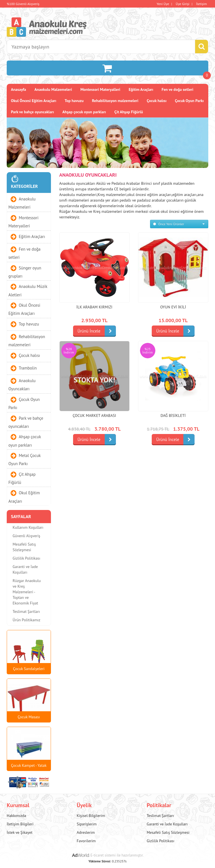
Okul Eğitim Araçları (24, 497)
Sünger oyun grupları (25, 272)
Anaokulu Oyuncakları (22, 385)
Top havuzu (74, 101)
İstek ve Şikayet (20, 832)
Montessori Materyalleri (100, 89)
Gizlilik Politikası (26, 558)
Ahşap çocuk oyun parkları (84, 112)
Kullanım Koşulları (28, 527)
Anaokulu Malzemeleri (53, 89)
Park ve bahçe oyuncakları (32, 112)
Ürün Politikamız (26, 620)
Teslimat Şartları (26, 611)
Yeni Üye (163, 4)
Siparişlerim (87, 824)
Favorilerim (86, 841)
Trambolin (28, 368)
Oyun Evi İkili (173, 307)
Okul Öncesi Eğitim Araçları (34, 101)
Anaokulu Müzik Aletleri (28, 290)
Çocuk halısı (157, 101)
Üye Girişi (183, 4)
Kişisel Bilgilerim (91, 816)
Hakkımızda (16, 816)
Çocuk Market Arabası (94, 415)
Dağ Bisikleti (173, 415)
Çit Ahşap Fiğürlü (129, 112)
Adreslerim (86, 832)
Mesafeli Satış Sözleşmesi (24, 547)
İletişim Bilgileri (20, 824)
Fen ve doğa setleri (177, 89)
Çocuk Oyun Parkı (189, 101)
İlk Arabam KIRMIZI (94, 307)
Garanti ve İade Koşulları (25, 569)
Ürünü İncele (97, 331)
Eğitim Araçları (141, 89)
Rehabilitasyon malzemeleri (115, 101)
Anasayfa (18, 89)
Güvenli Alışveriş (26, 536)
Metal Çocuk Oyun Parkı (24, 460)
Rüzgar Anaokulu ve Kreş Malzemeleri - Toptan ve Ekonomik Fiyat (27, 592)
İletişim (202, 4)
